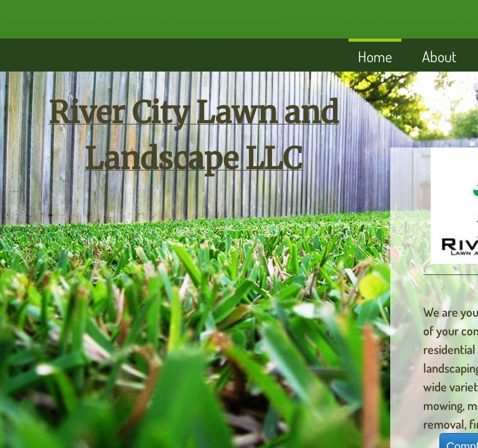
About (439, 56)
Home (375, 56)
